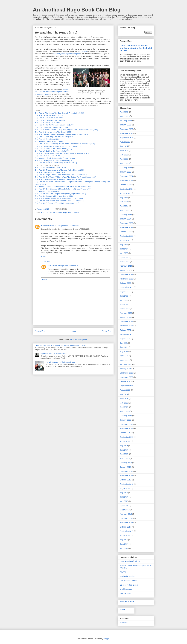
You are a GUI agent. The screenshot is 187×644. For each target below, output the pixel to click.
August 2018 (125, 488)
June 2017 (124, 544)
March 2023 (125, 262)
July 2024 (124, 198)
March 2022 (125, 309)
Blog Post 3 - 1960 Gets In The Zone (49, 118)
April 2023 (124, 257)
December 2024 (126, 176)
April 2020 (124, 407)
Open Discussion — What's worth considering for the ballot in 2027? (136, 48)
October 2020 (125, 381)
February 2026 (126, 121)
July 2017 (124, 540)
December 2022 (126, 275)
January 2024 (125, 219)
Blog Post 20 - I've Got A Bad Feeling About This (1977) (56, 163)
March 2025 (125, 163)
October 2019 (125, 433)
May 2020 (124, 403)
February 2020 (126, 416)
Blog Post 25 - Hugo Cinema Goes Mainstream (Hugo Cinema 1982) (61, 175)
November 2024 (126, 180)
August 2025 (125, 142)
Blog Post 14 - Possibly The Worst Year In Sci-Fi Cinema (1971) (59, 146)
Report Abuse (127, 601)
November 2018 (126, 476)
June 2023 (124, 249)
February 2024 (126, 215)
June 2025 (124, 151)
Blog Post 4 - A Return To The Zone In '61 (51, 120)
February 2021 (126, 364)
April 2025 (124, 159)
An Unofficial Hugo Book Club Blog (77, 10)
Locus (99, 94)
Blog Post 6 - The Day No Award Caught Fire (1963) (55, 125)
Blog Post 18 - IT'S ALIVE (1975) (47, 156)
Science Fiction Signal (129, 585)
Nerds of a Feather (128, 576)
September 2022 (127, 287)
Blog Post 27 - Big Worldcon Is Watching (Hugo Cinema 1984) (58, 179)
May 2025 (124, 155)
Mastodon (124, 623)
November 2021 (126, 326)
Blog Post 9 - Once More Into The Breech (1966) (53, 132)
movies (77, 213)
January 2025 (125, 172)
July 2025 (124, 146)
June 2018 (124, 497)
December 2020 (126, 373)
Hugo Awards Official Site (130, 561)
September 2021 (127, 334)
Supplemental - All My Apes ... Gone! (49, 141)
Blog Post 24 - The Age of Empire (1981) (50, 172)
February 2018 (126, 514)
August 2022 (125, 292)
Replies (47, 261)
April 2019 (124, 454)
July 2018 (124, 493)
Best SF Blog (125, 593)
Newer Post (40, 331)
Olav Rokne (52, 266)
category (77, 54)
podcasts (84, 51)
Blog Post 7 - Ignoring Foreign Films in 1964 (52, 127)
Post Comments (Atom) (78, 340)
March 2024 (125, 210)
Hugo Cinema (68, 213)
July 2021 (124, 343)
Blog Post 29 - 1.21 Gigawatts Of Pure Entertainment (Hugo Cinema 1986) (63, 189)
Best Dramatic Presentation (51, 213)
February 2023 (126, 266)
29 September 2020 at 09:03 (68, 226)
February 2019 (126, 463)
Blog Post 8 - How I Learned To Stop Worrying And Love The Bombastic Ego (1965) (66, 130)
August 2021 (125, 339)
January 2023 (125, 270)
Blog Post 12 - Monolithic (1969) (47, 139)
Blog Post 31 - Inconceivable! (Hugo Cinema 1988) (54, 196)
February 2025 (126, 168)
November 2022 (126, 279)
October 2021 (125, 330)
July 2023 (124, 245)
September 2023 (127, 236)
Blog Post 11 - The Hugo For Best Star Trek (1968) (54, 137)
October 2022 (125, 283)
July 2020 (124, 394)
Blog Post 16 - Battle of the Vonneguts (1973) (52, 151)
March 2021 (125, 360)
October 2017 (125, 527)
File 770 (123, 572)
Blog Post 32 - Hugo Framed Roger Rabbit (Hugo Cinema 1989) (59, 198)
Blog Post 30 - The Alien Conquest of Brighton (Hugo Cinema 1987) (60, 194)
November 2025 (126, 133)
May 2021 (124, 351)
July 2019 (124, 446)
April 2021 (124, 356)
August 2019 (125, 441)
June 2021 (124, 347)
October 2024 (125, 185)
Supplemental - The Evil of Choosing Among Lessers (55, 158)
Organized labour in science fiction (53, 354)
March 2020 (125, 411)
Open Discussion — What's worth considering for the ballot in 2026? (61, 345)
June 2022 (124, 296)
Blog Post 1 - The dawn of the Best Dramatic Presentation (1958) (59, 113)
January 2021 (125, 369)
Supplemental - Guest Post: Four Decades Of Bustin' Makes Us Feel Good (63, 187)
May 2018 (124, 501)
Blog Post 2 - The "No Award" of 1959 (49, 115)
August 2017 (125, 535)
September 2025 (127, 138)
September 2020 (127, 386)
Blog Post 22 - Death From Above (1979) (50, 168)
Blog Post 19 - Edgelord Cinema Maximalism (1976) (55, 160)
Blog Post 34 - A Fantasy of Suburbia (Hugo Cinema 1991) (57, 203)
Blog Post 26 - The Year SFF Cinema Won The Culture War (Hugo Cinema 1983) (66, 177)
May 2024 (124, 202)
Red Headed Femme (128, 581)
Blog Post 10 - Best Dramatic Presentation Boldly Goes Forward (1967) (62, 134)
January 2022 (125, 317)
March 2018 (125, 510)
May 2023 (124, 253)
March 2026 (125, 116)
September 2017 (127, 531)
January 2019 (125, 467)
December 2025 (126, 129)
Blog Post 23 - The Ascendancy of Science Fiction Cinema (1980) (60, 170)
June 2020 (124, 399)
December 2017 (126, 518)
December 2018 (126, 471)
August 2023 (125, 240)
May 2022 (124, 300)
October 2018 (125, 480)
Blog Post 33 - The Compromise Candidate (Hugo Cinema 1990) (59, 201)
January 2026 (125, 125)
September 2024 (127, 189)
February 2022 (126, 313)
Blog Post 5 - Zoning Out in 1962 (47, 123)
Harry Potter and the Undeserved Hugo (60, 362)
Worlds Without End (128, 589)
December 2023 (126, 223)
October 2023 (125, 232)
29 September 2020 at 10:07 (69, 266)
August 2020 (125, 390)
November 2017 (126, 523)
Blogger (106, 639)
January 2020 (125, 420)
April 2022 (124, 304)
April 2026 (124, 112)
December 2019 (126, 424)
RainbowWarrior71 (49, 226)
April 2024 (124, 206)
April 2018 (124, 505)
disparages (66, 54)
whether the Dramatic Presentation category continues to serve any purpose (52, 92)
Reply (43, 256)
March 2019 (125, 458)
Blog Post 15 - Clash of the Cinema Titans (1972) (53, 149)
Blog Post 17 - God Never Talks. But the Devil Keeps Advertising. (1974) (62, 153)
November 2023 (126, 227)
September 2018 (127, 484)
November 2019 (126, 429)
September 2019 (127, 437)
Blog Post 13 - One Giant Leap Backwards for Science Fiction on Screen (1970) (65, 144)
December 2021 (126, 322)
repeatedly (57, 54)
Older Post (107, 331)
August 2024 (125, 193)
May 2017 (124, 548)
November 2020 (126, 377)
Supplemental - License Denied (47, 191)
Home (74, 331)
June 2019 (124, 450)
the (72, 54)
